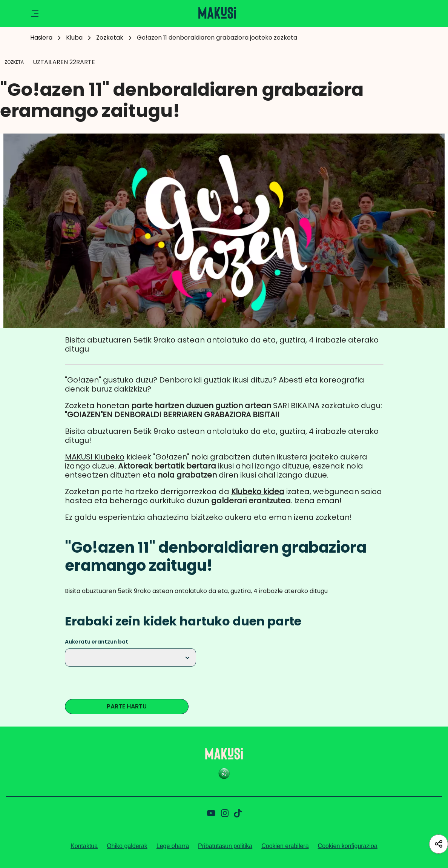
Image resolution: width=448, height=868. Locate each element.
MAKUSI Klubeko (95, 457)
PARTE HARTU (127, 706)
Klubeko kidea (258, 492)
